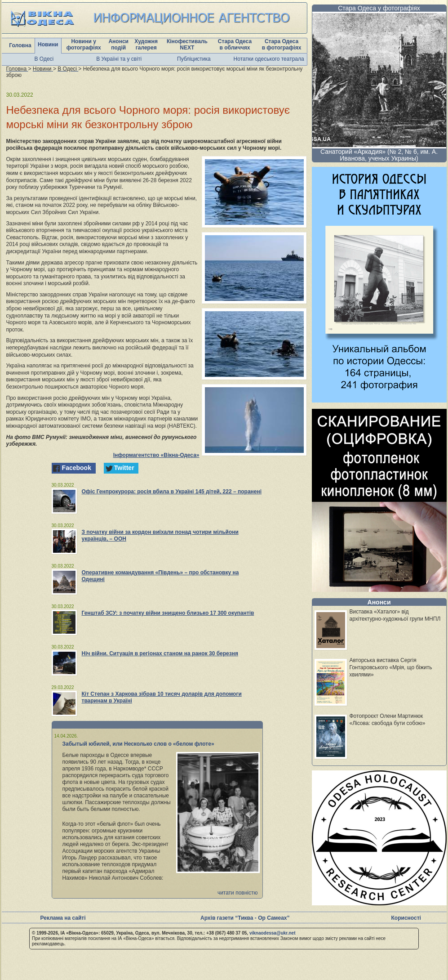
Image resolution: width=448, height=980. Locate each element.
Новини (48, 45)
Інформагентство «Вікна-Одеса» (156, 455)
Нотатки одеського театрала (269, 59)
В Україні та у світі (119, 59)
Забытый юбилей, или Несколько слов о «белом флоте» (138, 744)
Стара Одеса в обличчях (235, 45)
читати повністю (238, 893)
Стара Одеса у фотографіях (379, 8)
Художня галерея (146, 45)
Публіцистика (194, 59)
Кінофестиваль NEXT (187, 45)
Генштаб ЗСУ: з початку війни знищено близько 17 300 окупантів (168, 613)
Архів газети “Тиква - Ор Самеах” (245, 918)
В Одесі (44, 59)
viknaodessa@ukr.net (273, 933)
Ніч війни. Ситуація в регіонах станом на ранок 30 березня (160, 653)
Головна (20, 45)
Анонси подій (118, 45)
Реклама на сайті (63, 918)
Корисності (406, 918)
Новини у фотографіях (84, 45)
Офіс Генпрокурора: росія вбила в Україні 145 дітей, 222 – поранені (172, 492)
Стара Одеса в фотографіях (282, 45)
